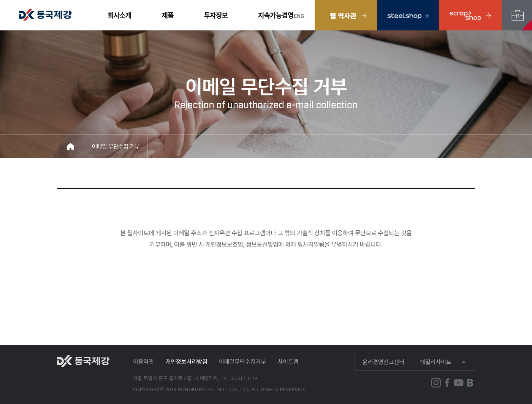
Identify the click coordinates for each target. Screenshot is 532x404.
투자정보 (216, 15)
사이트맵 (288, 361)
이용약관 (143, 361)
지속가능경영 (276, 15)
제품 (168, 15)
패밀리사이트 (436, 362)
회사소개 (119, 15)
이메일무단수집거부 (242, 361)
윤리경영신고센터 (383, 362)
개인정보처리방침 (186, 361)
